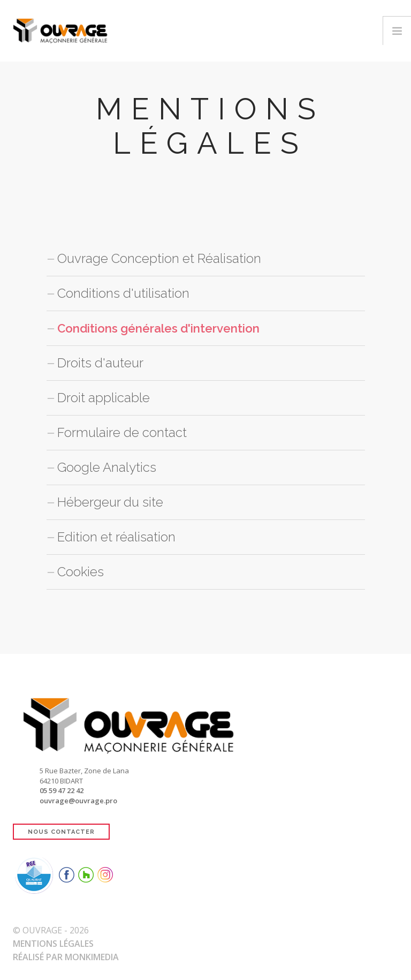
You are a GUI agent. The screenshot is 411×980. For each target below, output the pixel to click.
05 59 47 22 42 (62, 790)
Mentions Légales (53, 944)
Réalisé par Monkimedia (66, 957)
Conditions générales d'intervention (168, 328)
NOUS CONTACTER (61, 832)
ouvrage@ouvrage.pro (78, 801)
